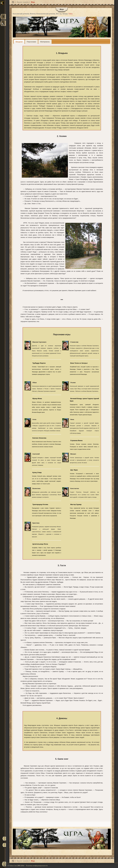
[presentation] (19, 42)
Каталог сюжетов (22, 2)
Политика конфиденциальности (37, 866)
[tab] (19, 42)
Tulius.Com (13, 866)
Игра (33, 2)
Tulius (70, 14)
